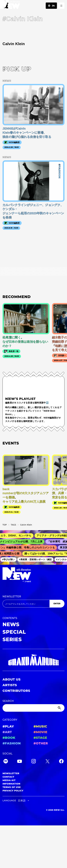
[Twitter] (47, 762)
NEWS (11, 624)
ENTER (57, 604)
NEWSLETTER (12, 596)
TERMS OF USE (12, 787)
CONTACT (8, 777)
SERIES (12, 639)
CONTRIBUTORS (16, 691)
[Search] (33, 708)
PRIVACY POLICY (13, 791)
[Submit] (60, 708)
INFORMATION (11, 784)
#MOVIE (41, 732)
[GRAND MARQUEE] (33, 660)
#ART (7, 732)
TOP (5, 525)
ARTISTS (10, 685)
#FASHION (12, 743)
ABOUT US (12, 679)
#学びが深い (9, 559)
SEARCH (8, 701)
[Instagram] (34, 762)
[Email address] (26, 604)
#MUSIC (40, 726)
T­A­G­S (13, 525)
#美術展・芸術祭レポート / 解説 (36, 559)
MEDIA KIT (9, 780)
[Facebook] (61, 762)
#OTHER (41, 743)
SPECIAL (14, 632)
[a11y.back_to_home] (10, 5)
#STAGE (40, 738)
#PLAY (8, 726)
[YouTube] (20, 762)
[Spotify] (6, 762)
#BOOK (9, 738)
